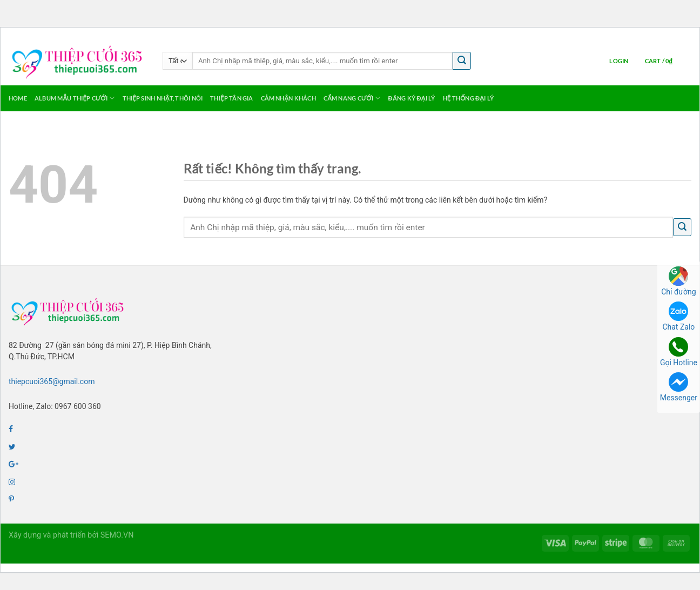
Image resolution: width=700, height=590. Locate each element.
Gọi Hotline (679, 352)
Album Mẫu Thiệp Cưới (75, 98)
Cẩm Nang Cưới (352, 98)
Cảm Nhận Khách (288, 98)
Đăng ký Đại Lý (412, 98)
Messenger (679, 387)
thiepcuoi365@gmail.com (52, 381)
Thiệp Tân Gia (231, 98)
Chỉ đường (678, 281)
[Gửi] (462, 61)
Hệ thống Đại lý (468, 98)
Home (18, 98)
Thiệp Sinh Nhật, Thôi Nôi (163, 98)
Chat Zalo (678, 316)
